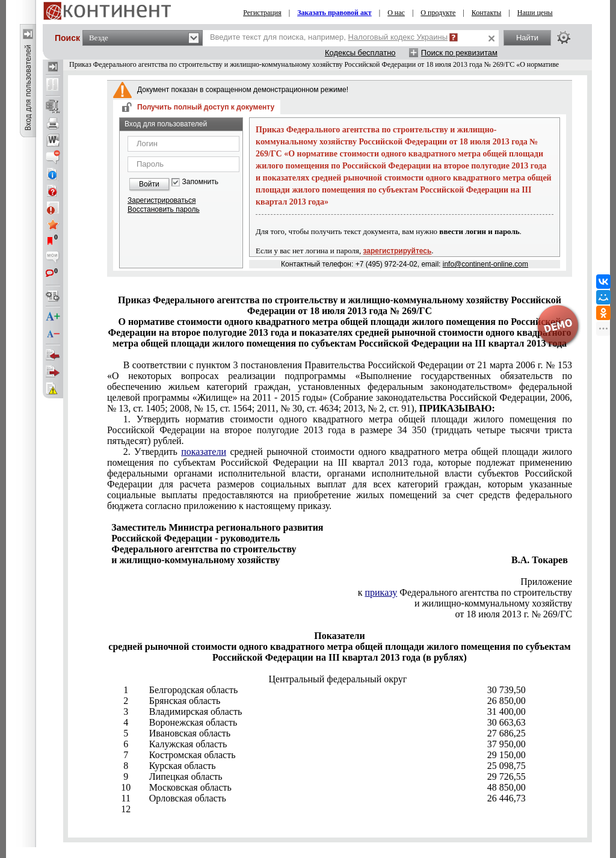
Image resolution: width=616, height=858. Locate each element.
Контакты (487, 13)
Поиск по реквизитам (459, 53)
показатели (204, 452)
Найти (527, 38)
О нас (396, 13)
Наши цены (535, 13)
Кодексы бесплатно (360, 53)
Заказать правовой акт (334, 13)
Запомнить (200, 182)
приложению (340, 479)
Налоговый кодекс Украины (398, 37)
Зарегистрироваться (162, 200)
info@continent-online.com (485, 264)
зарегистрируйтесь (398, 251)
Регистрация (262, 13)
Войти (149, 184)
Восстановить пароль (164, 209)
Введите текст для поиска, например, (329, 37)
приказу (381, 592)
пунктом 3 (340, 387)
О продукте (438, 13)
